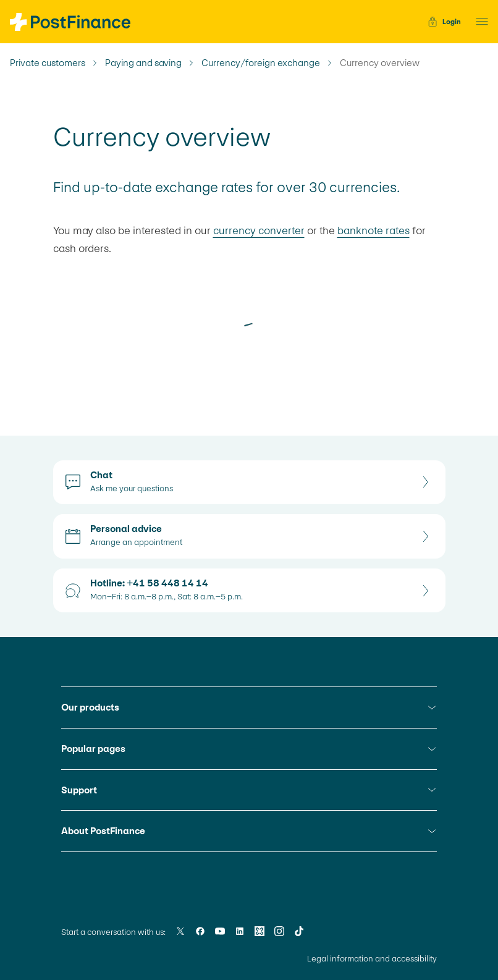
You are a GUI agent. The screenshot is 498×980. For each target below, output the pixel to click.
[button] (478, 22)
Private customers (48, 63)
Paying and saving (143, 63)
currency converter (259, 230)
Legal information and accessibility (372, 959)
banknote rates (373, 230)
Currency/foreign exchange (261, 63)
